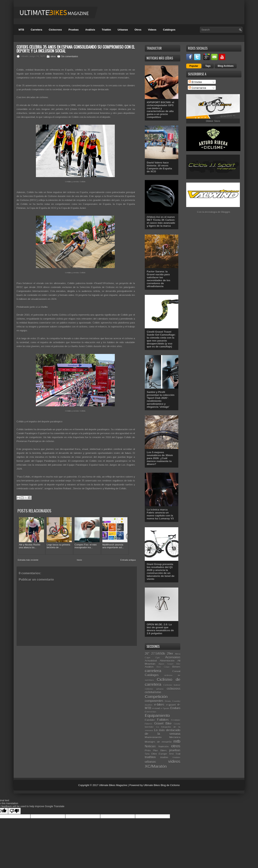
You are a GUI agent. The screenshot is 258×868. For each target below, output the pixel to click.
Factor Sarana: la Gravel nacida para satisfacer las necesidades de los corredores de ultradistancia (158, 279)
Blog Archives (226, 66)
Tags (208, 66)
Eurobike (150, 720)
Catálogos (169, 30)
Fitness (149, 724)
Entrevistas (150, 712)
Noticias (150, 746)
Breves (176, 667)
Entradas (195, 82)
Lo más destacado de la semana (163, 732)
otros (53, 57)
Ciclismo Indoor (172, 685)
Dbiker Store (213, 121)
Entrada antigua (128, 560)
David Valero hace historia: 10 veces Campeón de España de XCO (159, 167)
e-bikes (159, 705)
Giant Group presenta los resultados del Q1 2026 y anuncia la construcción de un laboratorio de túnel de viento (161, 572)
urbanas (150, 762)
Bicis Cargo (163, 667)
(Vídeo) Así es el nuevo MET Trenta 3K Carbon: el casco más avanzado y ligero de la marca (161, 221)
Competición (156, 697)
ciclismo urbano (154, 689)
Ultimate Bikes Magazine (113, 785)
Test (171, 754)
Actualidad (151, 661)
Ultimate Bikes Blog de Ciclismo (162, 785)
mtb (177, 741)
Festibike (176, 720)
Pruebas (73, 30)
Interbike (149, 727)
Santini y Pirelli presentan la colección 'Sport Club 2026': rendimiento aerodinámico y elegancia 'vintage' (161, 399)
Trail (178, 754)
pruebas (175, 750)
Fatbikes (163, 720)
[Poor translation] (14, 811)
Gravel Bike (163, 724)
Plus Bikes (160, 751)
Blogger (226, 212)
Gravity (177, 724)
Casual (176, 671)
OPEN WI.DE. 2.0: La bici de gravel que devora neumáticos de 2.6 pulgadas (160, 629)
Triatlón (106, 30)
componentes (154, 701)
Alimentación (167, 661)
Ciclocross (55, 30)
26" (147, 654)
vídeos (174, 761)
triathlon (150, 757)
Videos (152, 30)
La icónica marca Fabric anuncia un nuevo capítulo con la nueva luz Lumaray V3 (160, 514)
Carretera (36, 30)
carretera (153, 671)
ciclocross (174, 689)
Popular (194, 66)
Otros (138, 30)
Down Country (173, 701)
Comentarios (197, 88)
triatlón (164, 757)
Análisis (90, 30)
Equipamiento (157, 715)
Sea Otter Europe (156, 754)
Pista (148, 751)
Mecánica (175, 737)
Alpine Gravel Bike (169, 664)
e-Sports (165, 708)
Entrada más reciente (28, 560)
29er (170, 654)
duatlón (149, 705)
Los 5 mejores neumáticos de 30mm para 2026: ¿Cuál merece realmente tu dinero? (160, 458)
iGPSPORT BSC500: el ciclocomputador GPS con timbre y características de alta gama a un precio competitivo (160, 110)
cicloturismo (153, 692)
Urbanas (123, 30)
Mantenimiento (153, 737)
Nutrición (163, 747)
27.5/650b (158, 654)
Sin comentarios (69, 57)
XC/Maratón (156, 766)
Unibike (176, 757)
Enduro (175, 708)
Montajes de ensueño (158, 742)
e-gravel (171, 705)
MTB (21, 30)
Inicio (79, 560)
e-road (156, 708)
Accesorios (173, 657)
